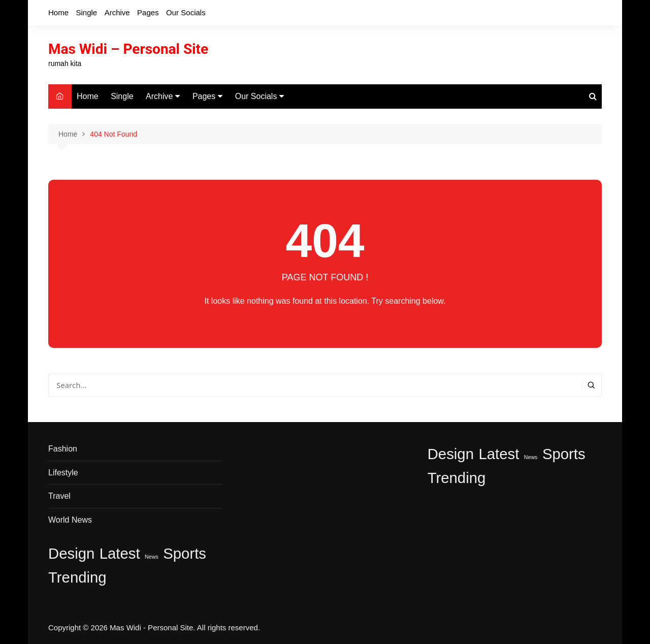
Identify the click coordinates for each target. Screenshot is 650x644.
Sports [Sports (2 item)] (185, 553)
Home (58, 12)
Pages (148, 12)
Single (86, 12)
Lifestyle (63, 473)
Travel (59, 496)
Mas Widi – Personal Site (128, 49)
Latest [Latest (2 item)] (120, 553)
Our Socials (186, 12)
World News (70, 520)
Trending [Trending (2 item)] (77, 577)
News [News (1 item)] (152, 557)
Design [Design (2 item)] (71, 553)
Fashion (63, 449)
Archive (117, 12)
